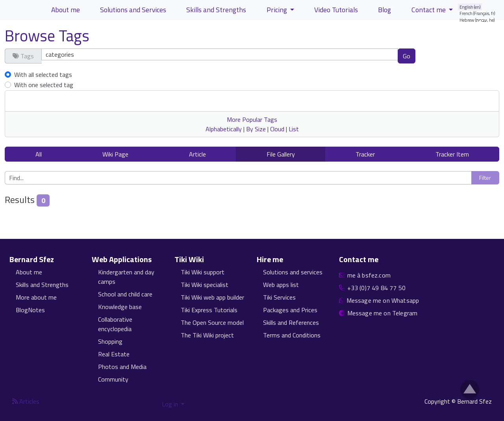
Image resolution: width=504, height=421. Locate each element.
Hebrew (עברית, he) (477, 20)
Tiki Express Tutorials (209, 310)
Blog (384, 10)
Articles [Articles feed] (26, 401)
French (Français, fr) (477, 13)
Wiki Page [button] (115, 154)
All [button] (39, 154)
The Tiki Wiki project (207, 335)
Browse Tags (47, 36)
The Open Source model (212, 322)
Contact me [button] (429, 10)
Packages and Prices (290, 310)
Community (113, 379)
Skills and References (291, 322)
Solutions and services (293, 272)
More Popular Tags (252, 119)
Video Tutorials (336, 10)
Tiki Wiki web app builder (212, 297)
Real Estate (114, 354)
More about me (36, 297)
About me (66, 10)
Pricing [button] (278, 10)
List (294, 129)
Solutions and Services (133, 10)
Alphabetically (224, 129)
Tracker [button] (365, 154)
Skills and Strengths (216, 10)
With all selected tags (43, 75)
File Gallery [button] (281, 154)
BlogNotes (30, 310)
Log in (171, 404)
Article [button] (197, 154)
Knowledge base (120, 307)
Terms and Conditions (292, 335)
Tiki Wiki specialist (205, 285)
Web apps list (281, 285)
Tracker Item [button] (452, 154)
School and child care (125, 294)
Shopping (110, 341)
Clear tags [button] (443, 56)
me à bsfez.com (369, 275)
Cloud (277, 129)
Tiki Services (279, 297)
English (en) (470, 7)
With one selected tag (44, 85)
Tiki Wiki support (203, 272)
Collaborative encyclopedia (115, 324)
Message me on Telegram (383, 313)
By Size (256, 129)
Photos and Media (122, 367)
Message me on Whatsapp (383, 300)
